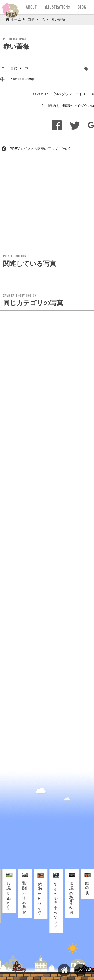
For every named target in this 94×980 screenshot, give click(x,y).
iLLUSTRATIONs (57, 7)
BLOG (82, 7)
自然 (14, 68)
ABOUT (31, 7)
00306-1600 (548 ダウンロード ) (59, 94)
